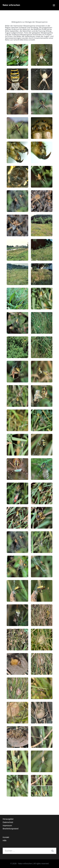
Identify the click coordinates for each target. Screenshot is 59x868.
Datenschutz (8, 822)
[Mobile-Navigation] (54, 5)
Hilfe (5, 841)
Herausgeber (8, 819)
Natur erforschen (11, 5)
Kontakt (6, 837)
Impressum (7, 826)
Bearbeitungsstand (11, 829)
